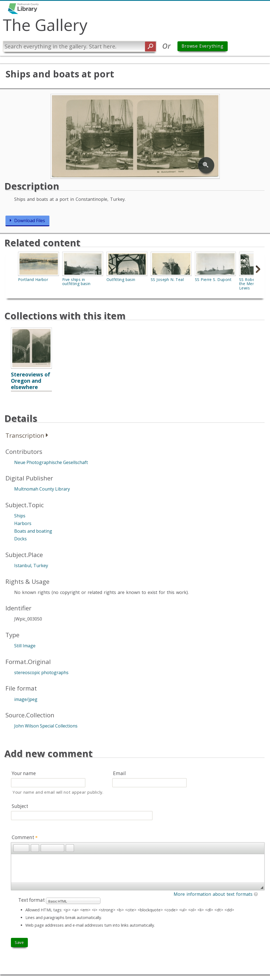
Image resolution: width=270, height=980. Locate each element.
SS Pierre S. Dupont (213, 279)
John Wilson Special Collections (46, 726)
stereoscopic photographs (41, 672)
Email (119, 773)
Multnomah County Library (42, 489)
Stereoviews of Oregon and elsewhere (31, 381)
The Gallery (45, 25)
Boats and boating (33, 531)
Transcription (25, 435)
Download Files (30, 221)
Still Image (25, 646)
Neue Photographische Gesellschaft (51, 462)
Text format (32, 900)
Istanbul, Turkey (31, 566)
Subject (20, 806)
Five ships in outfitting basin (76, 282)
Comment (25, 837)
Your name (24, 773)
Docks (20, 539)
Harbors (23, 523)
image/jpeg (26, 699)
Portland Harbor (33, 279)
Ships (20, 516)
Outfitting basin (121, 279)
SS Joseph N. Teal (167, 279)
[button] (17, 848)
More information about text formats (213, 894)
